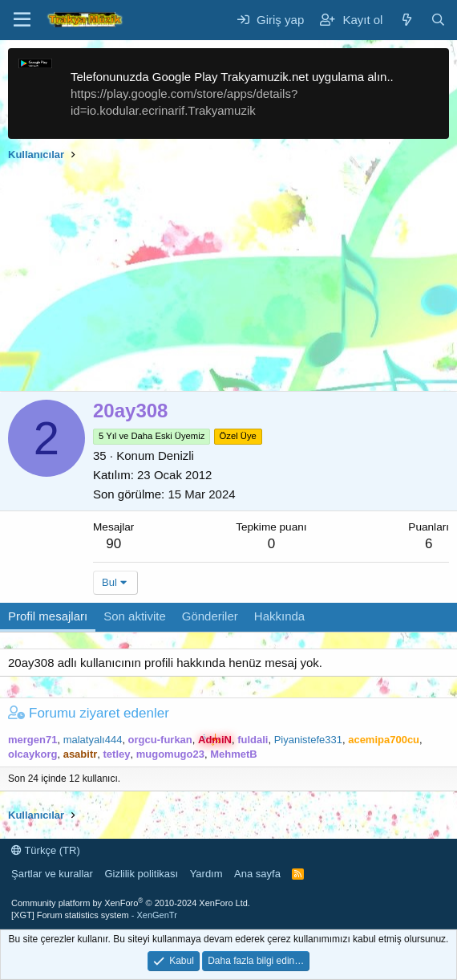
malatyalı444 (93, 740)
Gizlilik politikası (141, 874)
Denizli (176, 455)
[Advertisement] (228, 279)
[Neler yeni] (406, 20)
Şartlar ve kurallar (52, 874)
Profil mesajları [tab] (48, 616)
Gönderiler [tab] (210, 616)
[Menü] (22, 20)
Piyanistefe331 (308, 740)
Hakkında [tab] (279, 616)
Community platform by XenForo (131, 903)
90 (113, 544)
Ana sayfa (257, 874)
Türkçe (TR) (46, 850)
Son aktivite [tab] (135, 616)
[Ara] (438, 20)
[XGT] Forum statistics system (94, 915)
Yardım (206, 874)
